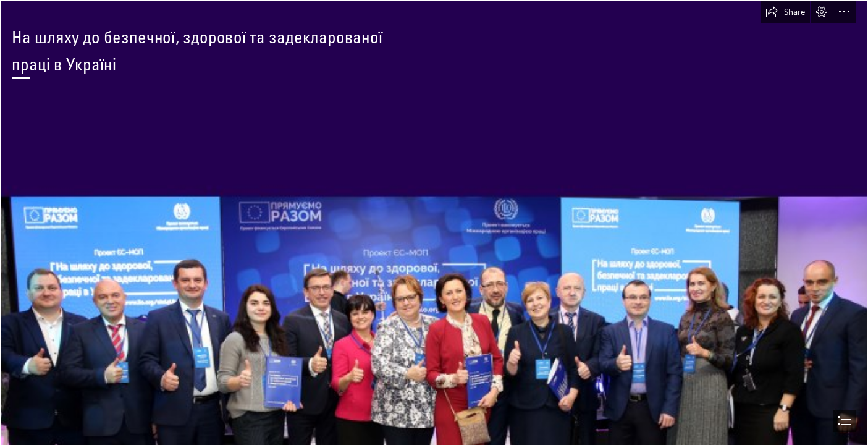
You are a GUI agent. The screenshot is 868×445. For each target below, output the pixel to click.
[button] (785, 12)
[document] (434, 222)
